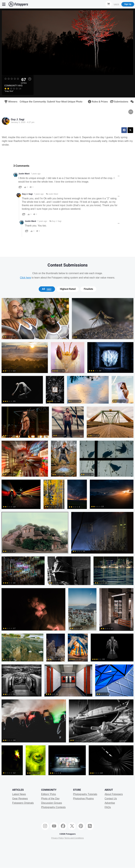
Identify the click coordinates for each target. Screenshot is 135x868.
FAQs (108, 807)
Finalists (88, 289)
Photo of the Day (50, 799)
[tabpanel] (67, 538)
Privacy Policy (58, 838)
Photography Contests (53, 807)
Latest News (19, 794)
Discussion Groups (52, 803)
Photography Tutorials (85, 794)
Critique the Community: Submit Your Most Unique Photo (51, 102)
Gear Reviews (20, 799)
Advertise (110, 803)
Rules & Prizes (97, 102)
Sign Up (128, 4)
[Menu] (4, 4)
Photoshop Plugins (83, 799)
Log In (116, 4)
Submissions (118, 102)
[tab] (47, 289)
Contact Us (111, 799)
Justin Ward (24, 174)
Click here (25, 278)
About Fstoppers (114, 794)
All (47, 289)
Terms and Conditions (74, 838)
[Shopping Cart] (109, 4)
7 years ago (36, 174)
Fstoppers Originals (23, 803)
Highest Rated (68, 289)
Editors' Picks (49, 794)
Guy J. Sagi (18, 119)
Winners (10, 102)
